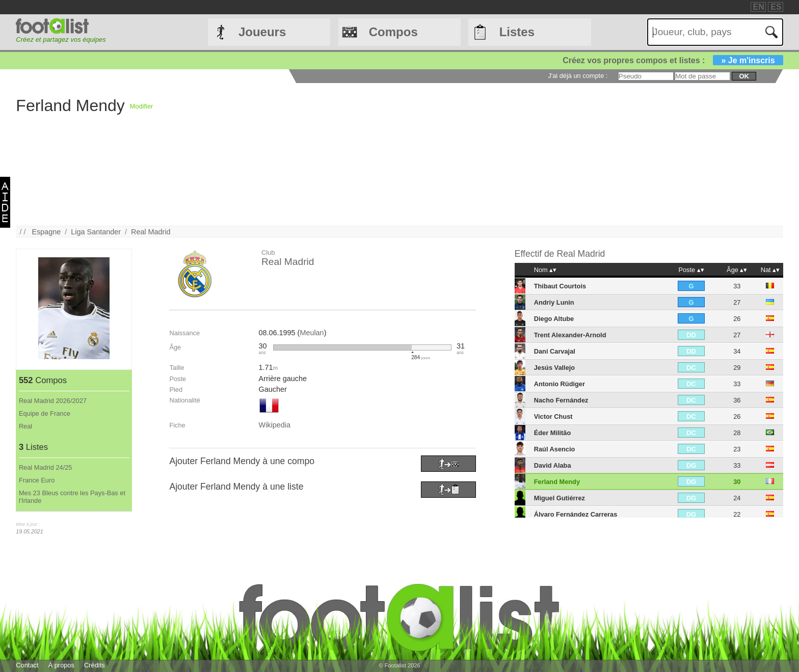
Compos (393, 32)
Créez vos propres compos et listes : (673, 60)
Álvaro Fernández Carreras (576, 514)
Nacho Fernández (561, 400)
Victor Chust (553, 416)
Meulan (312, 333)
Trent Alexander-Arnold (570, 335)
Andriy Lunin (554, 302)
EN (759, 7)
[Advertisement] (459, 154)
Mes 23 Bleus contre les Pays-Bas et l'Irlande (72, 497)
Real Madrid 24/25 (46, 467)
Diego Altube (554, 319)
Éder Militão (553, 433)
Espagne (47, 232)
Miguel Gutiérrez (560, 498)
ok (744, 76)
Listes (517, 32)
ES (776, 7)
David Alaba (553, 465)
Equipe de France (45, 413)
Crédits (95, 665)
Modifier (142, 106)
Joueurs (262, 32)
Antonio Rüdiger (560, 384)
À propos (61, 665)
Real (25, 426)
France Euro (37, 480)
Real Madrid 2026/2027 (53, 401)
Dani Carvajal (555, 351)
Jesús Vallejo (554, 368)
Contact (27, 665)
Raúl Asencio (555, 449)
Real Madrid (151, 232)
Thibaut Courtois (560, 286)
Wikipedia (275, 425)
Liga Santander (96, 232)
